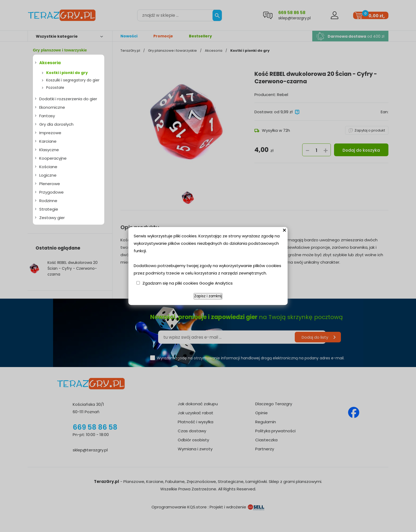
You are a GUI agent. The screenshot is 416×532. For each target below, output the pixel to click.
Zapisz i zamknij (208, 296)
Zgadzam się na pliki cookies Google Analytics (188, 283)
